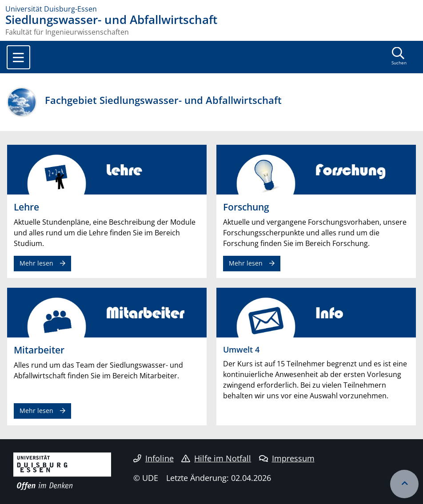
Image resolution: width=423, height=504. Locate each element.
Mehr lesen (36, 263)
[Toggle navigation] (18, 57)
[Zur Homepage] (211, 9)
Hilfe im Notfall (216, 458)
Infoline (154, 458)
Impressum (287, 458)
